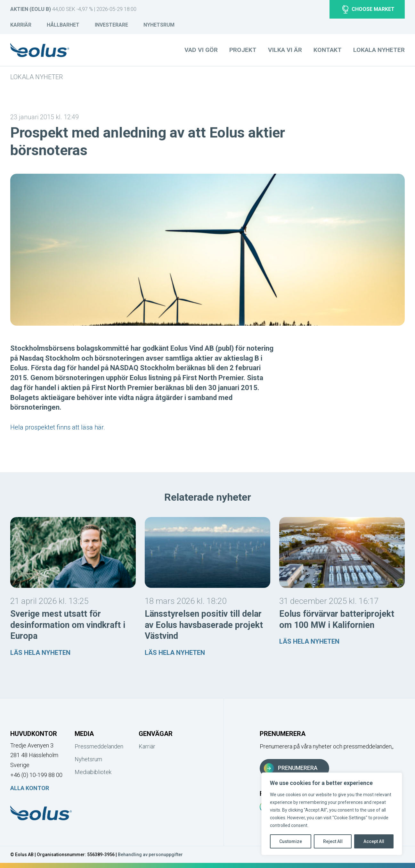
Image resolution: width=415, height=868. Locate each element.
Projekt (243, 50)
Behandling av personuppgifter (150, 855)
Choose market (368, 9)
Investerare (111, 25)
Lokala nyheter (37, 77)
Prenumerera (291, 768)
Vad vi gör (201, 50)
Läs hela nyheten (40, 653)
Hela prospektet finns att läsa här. (58, 427)
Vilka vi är (285, 50)
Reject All (333, 841)
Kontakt (328, 50)
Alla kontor (30, 788)
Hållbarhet (63, 25)
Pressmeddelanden (99, 746)
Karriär (21, 25)
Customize (291, 841)
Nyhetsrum (159, 25)
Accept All (374, 841)
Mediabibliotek (93, 772)
